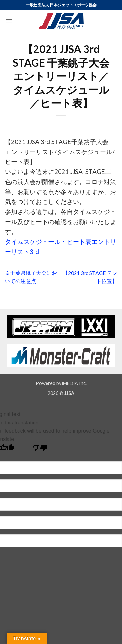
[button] (9, 21)
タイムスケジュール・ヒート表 (48, 241)
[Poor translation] (40, 450)
